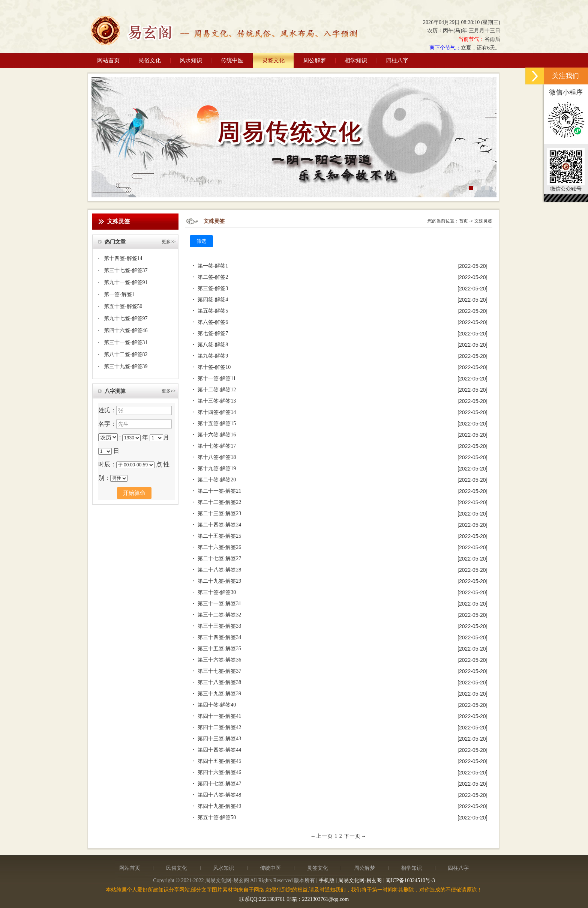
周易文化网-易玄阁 (360, 880)
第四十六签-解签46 (126, 330)
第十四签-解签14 (123, 258)
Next (491, 136)
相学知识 (356, 60)
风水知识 (191, 60)
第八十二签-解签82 (126, 354)
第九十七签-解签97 (126, 318)
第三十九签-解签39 (126, 366)
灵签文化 (273, 60)
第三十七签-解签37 (126, 270)
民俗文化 (150, 60)
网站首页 (108, 60)
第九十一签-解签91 (126, 282)
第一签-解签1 (119, 294)
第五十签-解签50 (123, 306)
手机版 (327, 880)
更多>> (169, 242)
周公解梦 (315, 60)
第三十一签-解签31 (126, 342)
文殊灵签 (483, 221)
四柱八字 (397, 60)
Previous (97, 136)
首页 (463, 221)
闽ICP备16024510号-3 (410, 880)
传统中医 (232, 60)
